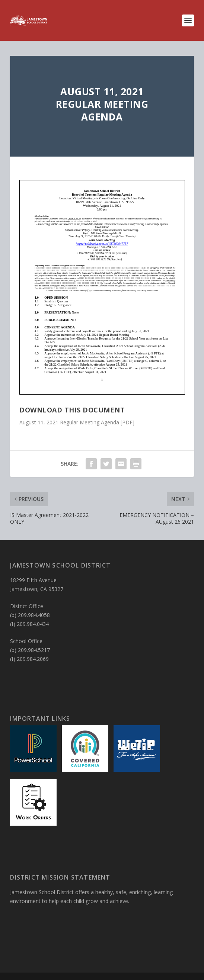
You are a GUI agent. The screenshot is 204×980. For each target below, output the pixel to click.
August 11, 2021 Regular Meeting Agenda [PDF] (77, 422)
